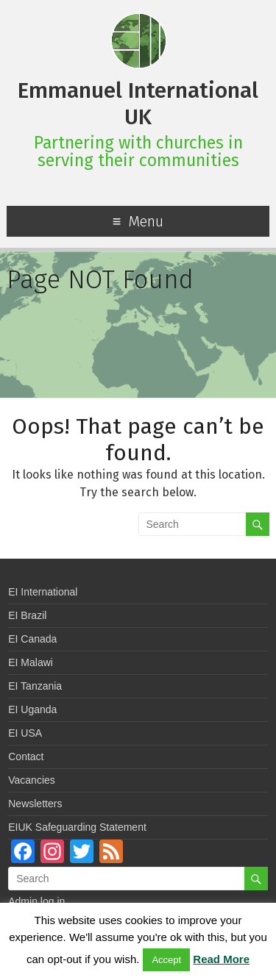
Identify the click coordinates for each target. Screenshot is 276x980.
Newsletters (35, 804)
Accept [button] (166, 960)
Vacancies (32, 780)
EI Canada (32, 639)
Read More (221, 959)
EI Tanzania (35, 686)
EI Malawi (31, 662)
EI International (43, 592)
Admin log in (36, 901)
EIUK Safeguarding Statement (77, 827)
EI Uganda (32, 709)
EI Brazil (27, 615)
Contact (26, 757)
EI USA (25, 733)
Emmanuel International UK (138, 104)
